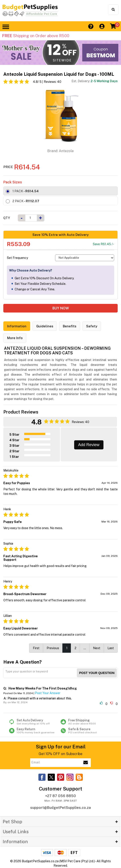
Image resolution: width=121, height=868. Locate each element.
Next (97, 648)
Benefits (70, 326)
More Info (15, 338)
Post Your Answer (48, 693)
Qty (7, 218)
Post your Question (97, 673)
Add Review (89, 445)
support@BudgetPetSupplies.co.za (60, 808)
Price (8, 167)
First (36, 648)
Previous (53, 648)
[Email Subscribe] (86, 763)
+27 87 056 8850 (60, 796)
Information (17, 326)
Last (111, 648)
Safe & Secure (86, 731)
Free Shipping (86, 722)
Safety (92, 326)
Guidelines (45, 326)
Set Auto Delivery (35, 722)
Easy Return (35, 731)
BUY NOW (61, 308)
